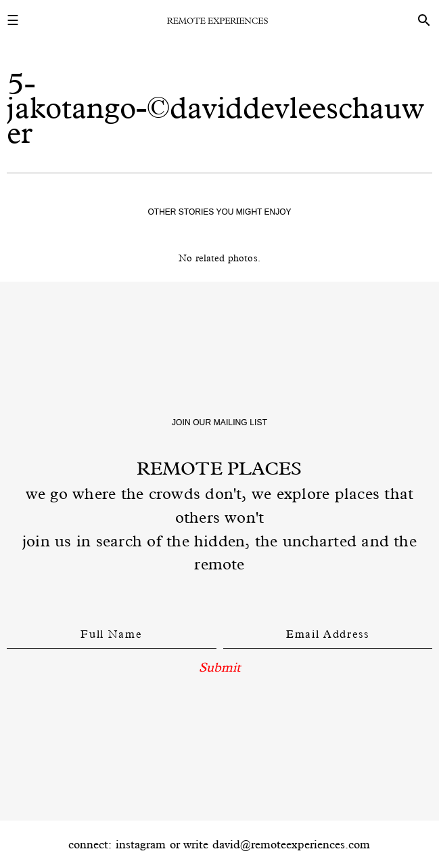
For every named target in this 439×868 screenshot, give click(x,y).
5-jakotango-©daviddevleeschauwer (215, 108)
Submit (220, 667)
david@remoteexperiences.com (291, 844)
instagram (141, 844)
